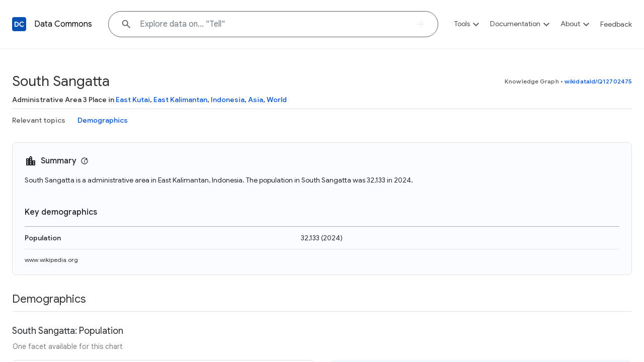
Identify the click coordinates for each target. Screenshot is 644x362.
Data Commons (63, 24)
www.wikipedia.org (51, 260)
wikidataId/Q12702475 (598, 81)
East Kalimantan (180, 100)
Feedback (616, 24)
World (277, 100)
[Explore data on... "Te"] (273, 24)
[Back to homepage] (19, 24)
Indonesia (228, 100)
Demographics (103, 120)
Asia (256, 100)
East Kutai (133, 100)
